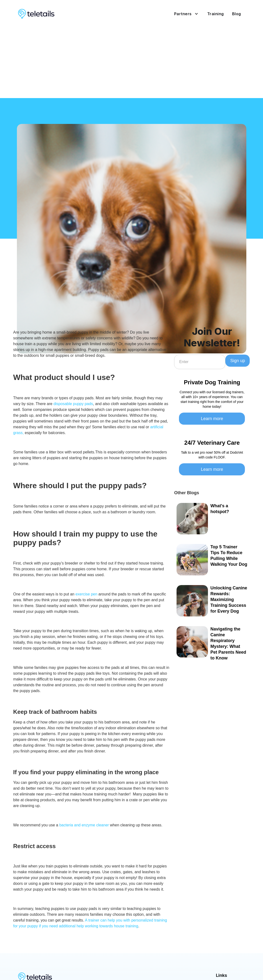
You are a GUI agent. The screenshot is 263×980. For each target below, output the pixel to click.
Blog (237, 14)
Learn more (212, 419)
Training (216, 14)
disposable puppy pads (73, 404)
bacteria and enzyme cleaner (84, 825)
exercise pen (86, 594)
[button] (184, 14)
